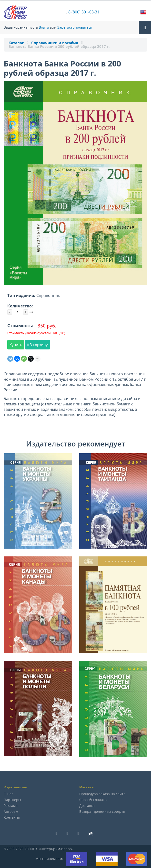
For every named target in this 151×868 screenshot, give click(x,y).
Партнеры (12, 800)
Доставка (87, 806)
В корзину (38, 345)
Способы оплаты (93, 800)
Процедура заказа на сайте (102, 794)
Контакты (12, 817)
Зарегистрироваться (75, 27)
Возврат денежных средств (102, 811)
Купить (16, 345)
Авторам (11, 811)
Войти (44, 27)
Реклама (11, 806)
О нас (8, 794)
